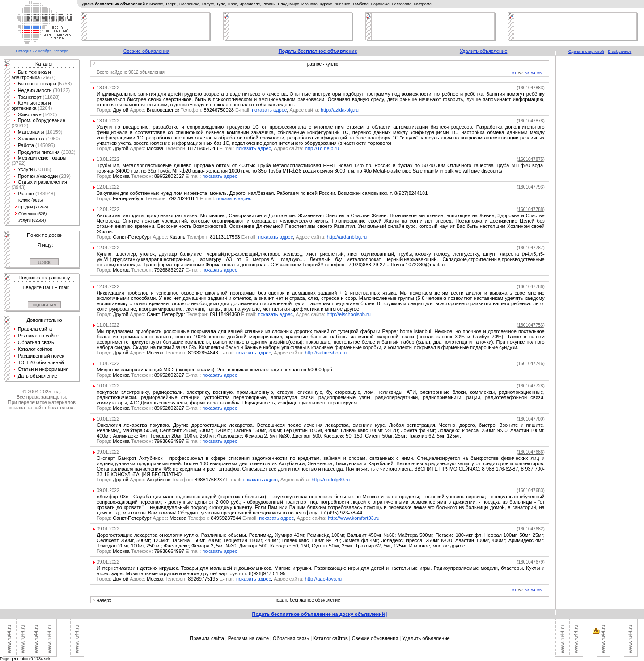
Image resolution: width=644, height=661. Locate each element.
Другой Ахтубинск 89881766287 (169, 480)
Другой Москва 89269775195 (166, 579)
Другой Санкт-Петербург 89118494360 (177, 314)
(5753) (64, 84)
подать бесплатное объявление (307, 600)
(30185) (42, 169)
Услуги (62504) (32, 220)
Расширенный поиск (41, 356)
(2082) (68, 152)
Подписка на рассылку (44, 278)
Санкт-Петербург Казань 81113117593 (177, 237)
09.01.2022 (108, 452)
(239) (64, 176)
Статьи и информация (43, 369)
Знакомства (31, 139)
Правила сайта (35, 329)
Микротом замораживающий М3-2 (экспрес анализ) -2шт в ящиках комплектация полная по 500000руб (214, 370)
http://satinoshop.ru (326, 353)
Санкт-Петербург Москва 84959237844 (178, 518)
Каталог (44, 64)
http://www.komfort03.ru (354, 518)
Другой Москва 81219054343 (166, 148)
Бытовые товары (37, 84)
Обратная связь (36, 342)
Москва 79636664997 (149, 441)
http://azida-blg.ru (340, 110)
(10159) (53, 132)
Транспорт (30, 97)
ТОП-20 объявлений (41, 362)
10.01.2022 (108, 386)
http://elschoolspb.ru (348, 314)
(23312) (20, 126)
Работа (26, 145)
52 (521, 73)
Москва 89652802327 (149, 176)
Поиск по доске (44, 235)
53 (527, 73)
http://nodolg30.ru (330, 480)
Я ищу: (45, 245)
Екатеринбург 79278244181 (157, 198)
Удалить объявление (483, 51)
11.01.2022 (108, 325)
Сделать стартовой (586, 51)
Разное (26, 194)
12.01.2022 (108, 187)
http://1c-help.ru (322, 148)
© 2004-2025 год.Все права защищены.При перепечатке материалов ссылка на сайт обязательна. (42, 400)
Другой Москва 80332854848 (166, 353)
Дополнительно (44, 320)
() (530, 88)
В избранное (620, 51)
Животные (30, 114)
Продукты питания (39, 152)
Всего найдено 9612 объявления (131, 72)
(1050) (52, 139)
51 (514, 73)
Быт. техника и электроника (31, 75)
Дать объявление (38, 376)
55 (539, 73)
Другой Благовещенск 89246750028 (174, 110)
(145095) (44, 145)
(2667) (48, 77)
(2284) (44, 108)
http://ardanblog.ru (347, 237)
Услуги (25, 169)
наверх (104, 600)
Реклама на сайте (38, 336)
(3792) (19, 163)
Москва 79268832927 (149, 270)
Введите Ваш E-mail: (46, 287)
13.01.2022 (108, 88)
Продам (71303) (33, 207)
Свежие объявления (147, 51)
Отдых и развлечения (42, 182)
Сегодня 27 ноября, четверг (42, 51)
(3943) (19, 187)
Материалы (31, 132)
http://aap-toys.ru (324, 579)
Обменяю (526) (32, 214)
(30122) (61, 90)
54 (533, 73)
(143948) (44, 194)
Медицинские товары (42, 158)
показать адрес (269, 110)
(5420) (49, 114)
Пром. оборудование (42, 120)
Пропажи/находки (38, 176)
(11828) (51, 97)
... (509, 73)
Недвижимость (35, 90)
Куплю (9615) (31, 200)
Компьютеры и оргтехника (31, 105)
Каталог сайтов (35, 349)
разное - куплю (323, 64)
